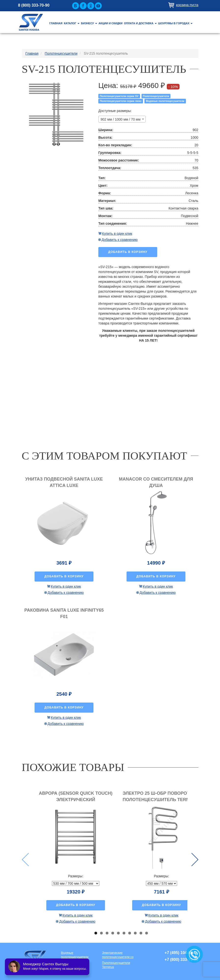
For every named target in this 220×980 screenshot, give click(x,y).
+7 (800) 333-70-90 (181, 960)
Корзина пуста (187, 5)
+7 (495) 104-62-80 (181, 953)
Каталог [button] (72, 23)
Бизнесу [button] (89, 23)
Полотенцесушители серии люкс (121, 101)
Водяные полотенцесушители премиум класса (75, 955)
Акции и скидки (111, 23)
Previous (25, 860)
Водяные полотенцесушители (165, 101)
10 (147, 933)
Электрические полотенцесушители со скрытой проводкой (118, 955)
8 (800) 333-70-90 (34, 5)
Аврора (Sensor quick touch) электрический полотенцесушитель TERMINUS (76, 800)
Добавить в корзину (128, 252)
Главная (56, 23)
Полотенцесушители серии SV (119, 96)
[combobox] (122, 119)
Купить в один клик (117, 234)
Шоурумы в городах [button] (175, 23)
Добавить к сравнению (120, 240)
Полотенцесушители (156, 96)
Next (195, 860)
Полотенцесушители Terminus (116, 965)
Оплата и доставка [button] (140, 23)
